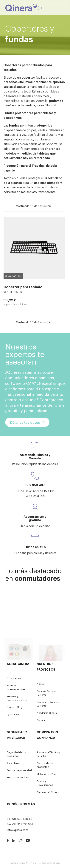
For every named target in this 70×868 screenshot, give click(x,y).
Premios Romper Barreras (46, 693)
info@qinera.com (17, 830)
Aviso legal (13, 763)
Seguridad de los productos (17, 754)
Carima (41, 720)
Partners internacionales (16, 687)
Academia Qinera (47, 713)
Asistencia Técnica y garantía (49, 754)
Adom (40, 684)
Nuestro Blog (15, 707)
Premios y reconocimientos (17, 698)
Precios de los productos (45, 765)
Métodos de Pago (47, 774)
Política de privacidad (19, 770)
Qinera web (14, 714)
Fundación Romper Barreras (48, 704)
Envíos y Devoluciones (45, 783)
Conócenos (14, 678)
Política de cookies (18, 777)
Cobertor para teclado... (24, 287)
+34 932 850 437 (23, 819)
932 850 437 (35, 485)
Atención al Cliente (48, 792)
